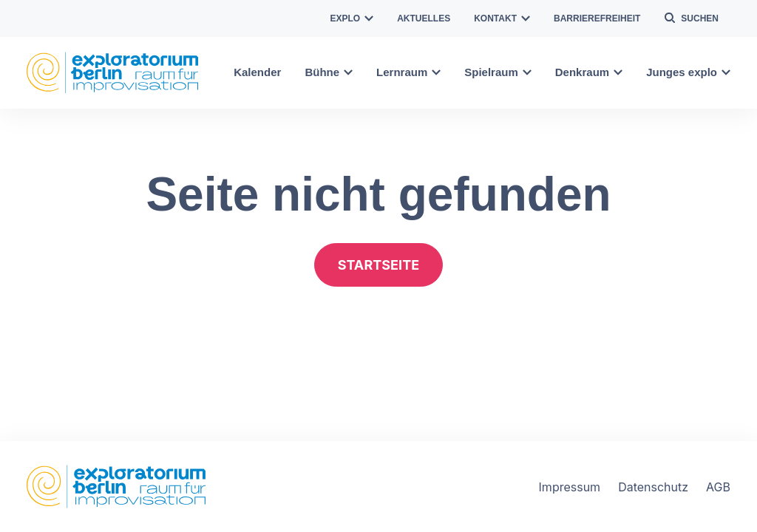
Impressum (570, 487)
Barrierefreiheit (597, 18)
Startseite (379, 265)
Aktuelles (424, 18)
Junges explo (688, 72)
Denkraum (589, 72)
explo (352, 18)
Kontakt (502, 18)
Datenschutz (653, 487)
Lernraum (408, 72)
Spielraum (498, 72)
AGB (718, 487)
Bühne (329, 72)
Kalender (257, 72)
